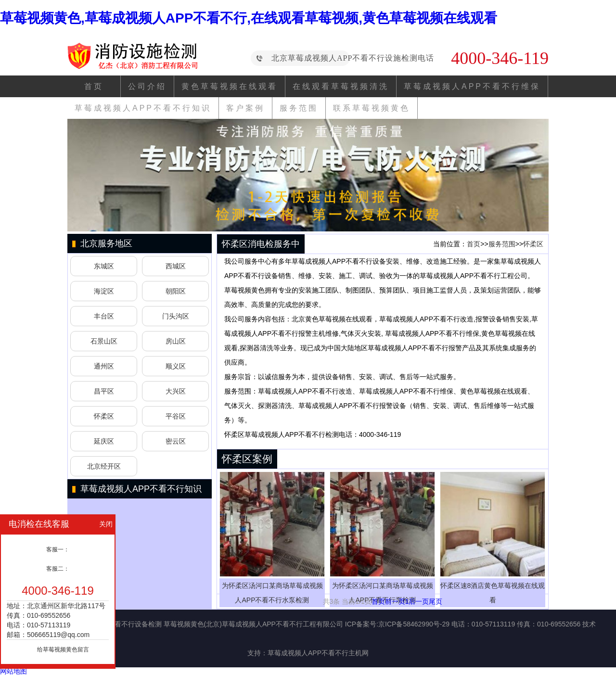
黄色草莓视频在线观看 (230, 86)
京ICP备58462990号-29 (414, 624)
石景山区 (104, 341)
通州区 (104, 366)
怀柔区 (104, 416)
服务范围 (299, 108)
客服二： (58, 569)
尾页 (436, 601)
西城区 (176, 266)
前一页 (395, 601)
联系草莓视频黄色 (372, 108)
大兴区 (176, 391)
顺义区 (176, 366)
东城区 (104, 266)
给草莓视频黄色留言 (63, 650)
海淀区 (104, 291)
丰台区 (104, 316)
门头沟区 (176, 316)
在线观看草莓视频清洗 (341, 86)
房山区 (176, 341)
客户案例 (245, 108)
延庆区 (104, 441)
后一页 (419, 601)
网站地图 (13, 671)
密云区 (176, 441)
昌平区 (104, 391)
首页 (94, 86)
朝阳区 (176, 291)
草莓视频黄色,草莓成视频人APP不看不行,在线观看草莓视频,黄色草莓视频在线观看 (249, 18)
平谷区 (176, 416)
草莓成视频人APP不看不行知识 (143, 108)
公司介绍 (147, 86)
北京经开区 (104, 466)
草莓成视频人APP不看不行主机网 (318, 653)
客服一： (58, 549)
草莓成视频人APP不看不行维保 (472, 86)
